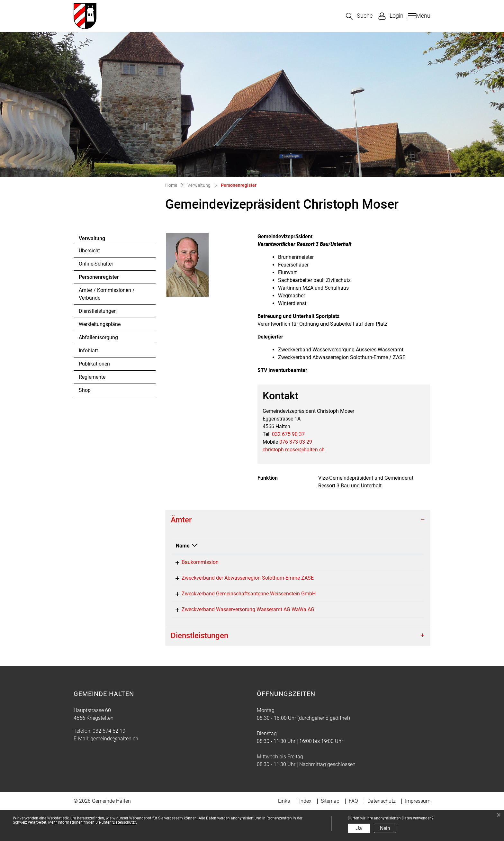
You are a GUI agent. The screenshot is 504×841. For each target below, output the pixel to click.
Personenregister (99, 279)
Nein (385, 828)
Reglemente (92, 377)
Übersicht (89, 251)
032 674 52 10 (109, 762)
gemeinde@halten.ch (114, 769)
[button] (359, 16)
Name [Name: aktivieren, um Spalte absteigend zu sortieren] (183, 546)
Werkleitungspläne (100, 324)
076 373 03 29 (296, 442)
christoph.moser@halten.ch (294, 450)
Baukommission (194, 562)
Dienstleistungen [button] (199, 666)
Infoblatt (88, 351)
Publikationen (94, 364)
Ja (359, 828)
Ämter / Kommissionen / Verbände (107, 294)
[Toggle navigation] (418, 16)
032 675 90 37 (288, 434)
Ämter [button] (181, 520)
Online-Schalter (96, 264)
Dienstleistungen (98, 311)
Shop (85, 390)
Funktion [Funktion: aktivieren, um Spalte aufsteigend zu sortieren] (301, 546)
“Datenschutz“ (124, 822)
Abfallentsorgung (98, 337)
